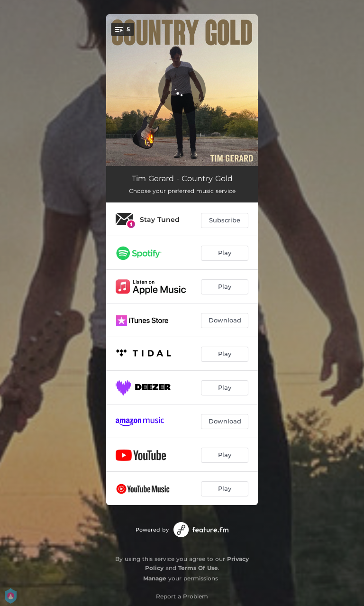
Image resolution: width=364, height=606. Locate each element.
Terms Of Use (198, 568)
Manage (155, 578)
